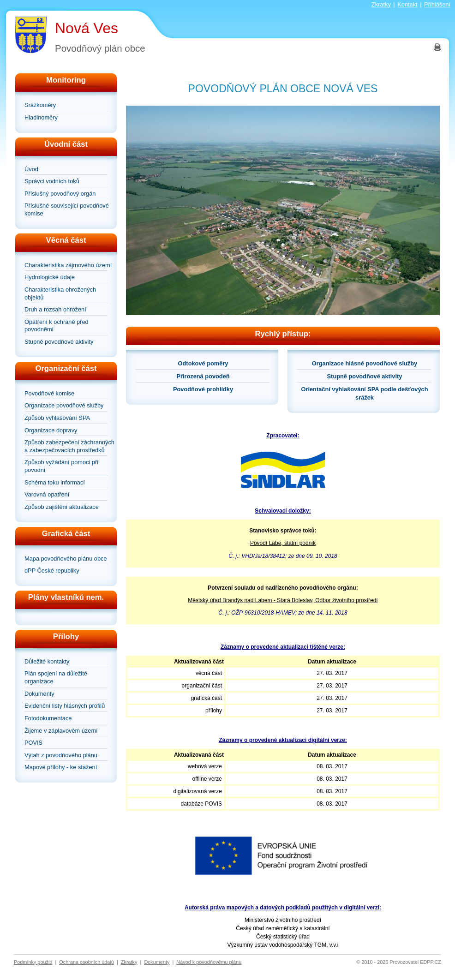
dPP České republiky (52, 571)
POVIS (33, 743)
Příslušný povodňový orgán (60, 194)
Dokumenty (39, 694)
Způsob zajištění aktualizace (62, 507)
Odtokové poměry (203, 363)
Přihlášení (437, 4)
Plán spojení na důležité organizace (56, 677)
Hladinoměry (41, 117)
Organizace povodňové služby (64, 405)
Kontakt (407, 4)
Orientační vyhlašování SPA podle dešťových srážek (365, 393)
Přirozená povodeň (203, 376)
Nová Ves (87, 28)
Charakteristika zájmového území (68, 265)
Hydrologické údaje (50, 277)
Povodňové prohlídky (203, 389)
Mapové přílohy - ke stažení (61, 767)
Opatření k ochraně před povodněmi (57, 326)
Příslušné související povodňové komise (67, 209)
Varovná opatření (47, 494)
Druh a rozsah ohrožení (55, 309)
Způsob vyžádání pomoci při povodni (61, 466)
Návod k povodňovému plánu (209, 962)
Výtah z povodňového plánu (61, 755)
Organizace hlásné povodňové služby (365, 363)
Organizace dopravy (51, 430)
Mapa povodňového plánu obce (66, 559)
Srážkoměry (40, 105)
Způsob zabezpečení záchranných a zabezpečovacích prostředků (69, 446)
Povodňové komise (49, 393)
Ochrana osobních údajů (87, 962)
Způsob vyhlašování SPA (57, 418)
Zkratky (381, 4)
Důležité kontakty (47, 661)
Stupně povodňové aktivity (59, 342)
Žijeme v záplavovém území (61, 731)
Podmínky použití (33, 962)
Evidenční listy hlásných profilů (65, 706)
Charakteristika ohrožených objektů (60, 293)
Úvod (31, 169)
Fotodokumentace (48, 718)
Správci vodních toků (52, 181)
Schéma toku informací (55, 482)
